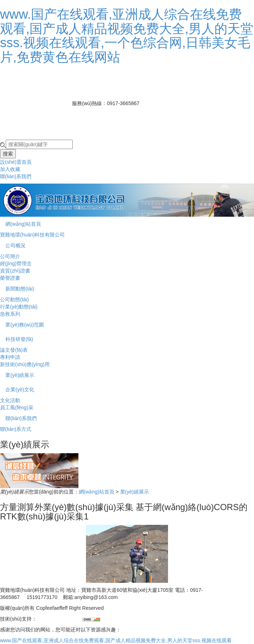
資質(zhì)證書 (15, 271)
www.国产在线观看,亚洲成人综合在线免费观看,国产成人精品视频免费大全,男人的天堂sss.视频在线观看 (116, 640)
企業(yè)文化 (20, 389)
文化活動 (10, 400)
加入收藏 (10, 169)
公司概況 (15, 246)
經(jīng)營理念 (16, 264)
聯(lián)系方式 (16, 429)
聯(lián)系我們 (16, 176)
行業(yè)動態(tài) (19, 307)
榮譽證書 (10, 278)
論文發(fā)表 (14, 350)
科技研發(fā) (19, 339)
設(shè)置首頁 (16, 162)
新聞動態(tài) (20, 289)
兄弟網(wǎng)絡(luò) (60, 619)
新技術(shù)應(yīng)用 (25, 364)
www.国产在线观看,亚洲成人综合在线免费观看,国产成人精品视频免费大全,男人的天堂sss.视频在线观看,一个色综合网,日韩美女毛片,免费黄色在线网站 (127, 36)
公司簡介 (10, 256)
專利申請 (10, 357)
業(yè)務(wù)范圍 (25, 325)
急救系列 (10, 314)
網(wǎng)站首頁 (23, 224)
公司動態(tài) (14, 300)
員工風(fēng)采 (17, 407)
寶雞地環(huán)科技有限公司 (32, 235)
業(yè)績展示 (20, 375)
